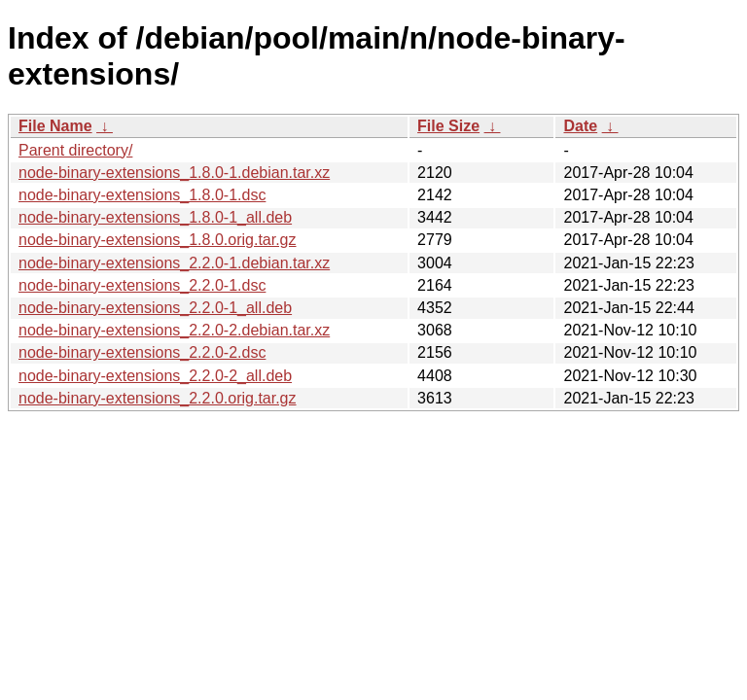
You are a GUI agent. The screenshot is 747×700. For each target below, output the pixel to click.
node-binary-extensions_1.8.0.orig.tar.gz (158, 240)
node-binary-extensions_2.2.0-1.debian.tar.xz (174, 263)
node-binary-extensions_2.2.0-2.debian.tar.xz (174, 330)
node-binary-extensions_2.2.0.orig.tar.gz (158, 398)
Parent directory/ (75, 150)
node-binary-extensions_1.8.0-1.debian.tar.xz (174, 173)
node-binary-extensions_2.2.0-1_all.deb (155, 308)
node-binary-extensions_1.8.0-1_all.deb (155, 217)
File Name (55, 126)
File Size (448, 126)
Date (580, 126)
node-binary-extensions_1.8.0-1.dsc (142, 195)
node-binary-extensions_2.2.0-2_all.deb (155, 376)
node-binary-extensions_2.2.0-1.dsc (142, 285)
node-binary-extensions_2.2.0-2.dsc (142, 352)
